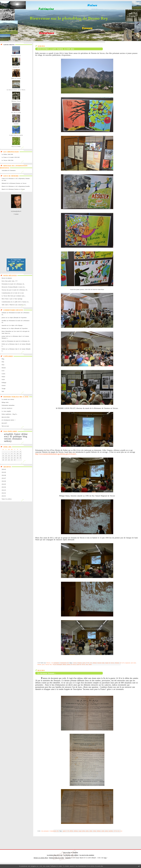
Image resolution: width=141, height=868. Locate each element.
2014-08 (4, 475)
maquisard (128, 663)
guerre (84, 663)
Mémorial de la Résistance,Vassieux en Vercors (14, 183)
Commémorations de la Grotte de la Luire (13, 293)
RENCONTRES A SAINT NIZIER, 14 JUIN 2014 (56, 49)
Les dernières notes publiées (71, 855)
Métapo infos (5, 402)
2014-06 (4, 481)
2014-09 (4, 472)
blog (25, 436)
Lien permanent (55, 663)
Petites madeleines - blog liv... (10, 414)
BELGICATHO (6, 417)
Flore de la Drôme (16, 146)
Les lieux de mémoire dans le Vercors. (16, 90)
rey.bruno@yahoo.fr (16, 211)
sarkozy (8, 441)
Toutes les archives (7, 499)
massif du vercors (81, 664)
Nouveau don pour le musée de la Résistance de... (15, 290)
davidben (4, 321)
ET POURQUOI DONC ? (8, 420)
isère (87, 664)
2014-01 (4, 496)
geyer (43, 664)
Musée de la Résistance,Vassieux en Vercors (13, 189)
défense (64, 664)
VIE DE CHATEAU (7, 408)
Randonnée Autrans (16, 56)
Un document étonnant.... (47, 673)
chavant (47, 664)
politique (17, 436)
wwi (121, 831)
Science (4, 385)
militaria (76, 831)
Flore (3, 365)
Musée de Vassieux (16, 78)
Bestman (4, 328)
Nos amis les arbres (16, 112)
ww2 (6, 436)
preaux (3, 318)
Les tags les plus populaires (87, 855)
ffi (11, 436)
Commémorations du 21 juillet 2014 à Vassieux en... (15, 302)
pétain (106, 831)
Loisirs (3, 374)
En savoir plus (99, 866)
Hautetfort (75, 852)
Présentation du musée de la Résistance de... (13, 284)
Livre (3, 371)
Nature (3, 377)
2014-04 (4, 487)
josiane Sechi (5, 336)
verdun (94, 831)
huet (51, 664)
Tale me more (5, 426)
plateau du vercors (71, 664)
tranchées (111, 831)
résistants (117, 663)
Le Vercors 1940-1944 (7, 160)
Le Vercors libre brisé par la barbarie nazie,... (14, 296)
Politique (4, 383)
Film (3, 362)
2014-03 (4, 490)
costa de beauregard (57, 664)
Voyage (4, 389)
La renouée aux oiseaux (8, 399)
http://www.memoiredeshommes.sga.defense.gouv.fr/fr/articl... (56, 454)
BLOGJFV (4, 423)
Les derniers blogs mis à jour (55, 855)
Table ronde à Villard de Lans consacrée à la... (14, 305)
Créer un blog (67, 852)
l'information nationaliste (8, 405)
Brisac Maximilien (6, 331)
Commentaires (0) (64, 663)
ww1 (118, 831)
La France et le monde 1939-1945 (11, 157)
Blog (3, 359)
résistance (17, 439)
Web (3, 391)
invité (3, 341)
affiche (71, 831)
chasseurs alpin (101, 663)
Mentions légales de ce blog (57, 858)
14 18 (121, 663)
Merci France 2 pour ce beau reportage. (12, 299)
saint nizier (133, 663)
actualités (9, 434)
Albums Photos (9, 45)
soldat (91, 831)
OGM (3, 380)
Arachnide (16, 124)
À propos (16, 214)
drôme (24, 434)
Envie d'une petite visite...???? (10, 281)
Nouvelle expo (16, 67)
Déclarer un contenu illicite (41, 858)
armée (103, 831)
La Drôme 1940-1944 (7, 154)
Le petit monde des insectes (16, 135)
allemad (95, 663)
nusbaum (4, 313)
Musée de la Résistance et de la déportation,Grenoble (16, 186)
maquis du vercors (110, 663)
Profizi (3, 344)
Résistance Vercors (16, 101)
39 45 (88, 663)
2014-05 (4, 484)
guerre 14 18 (66, 831)
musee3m (4, 325)
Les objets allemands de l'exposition (17, 318)
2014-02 (4, 493)
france (17, 434)
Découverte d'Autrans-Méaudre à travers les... (14, 287)
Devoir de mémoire (7, 278)
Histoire (4, 368)
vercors (8, 439)
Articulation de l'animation (9, 170)
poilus (87, 831)
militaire (39, 664)
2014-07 (4, 478)
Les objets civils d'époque (16, 325)
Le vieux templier (6, 411)
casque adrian (82, 831)
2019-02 (4, 469)
